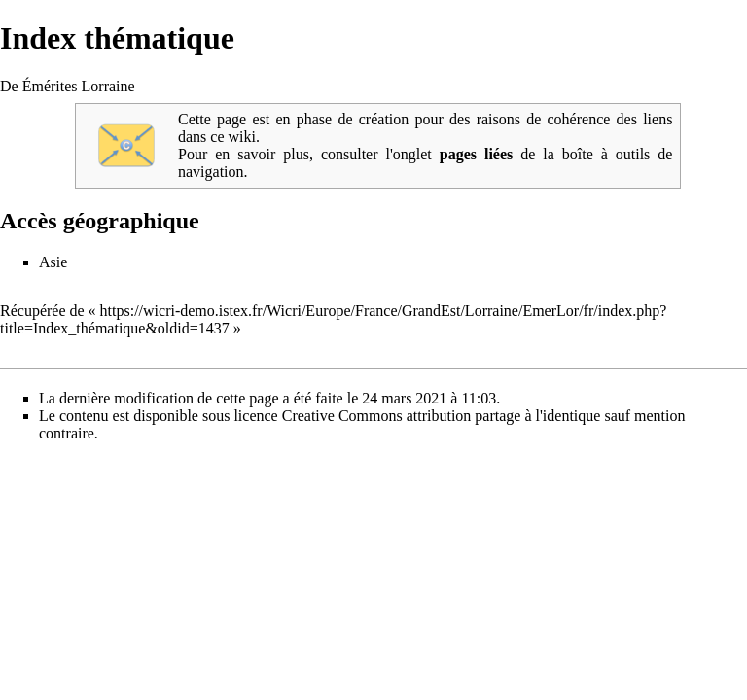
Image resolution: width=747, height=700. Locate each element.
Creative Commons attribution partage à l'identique (442, 416)
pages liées (477, 154)
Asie (53, 262)
